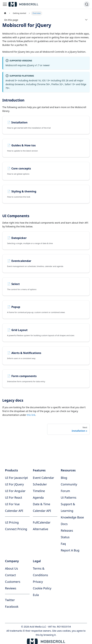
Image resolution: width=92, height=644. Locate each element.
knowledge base (72, 517)
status (65, 537)
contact (10, 575)
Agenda (38, 497)
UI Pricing (12, 522)
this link (31, 415)
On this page (11, 20)
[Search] (87, 4)
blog (64, 478)
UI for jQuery (14, 484)
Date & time (42, 504)
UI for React (14, 497)
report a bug (70, 550)
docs (64, 524)
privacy (38, 582)
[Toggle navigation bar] (5, 4)
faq (63, 544)
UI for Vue (12, 504)
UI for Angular (15, 491)
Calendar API (14, 511)
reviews (11, 588)
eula (36, 595)
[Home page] (5, 13)
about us (11, 568)
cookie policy (42, 588)
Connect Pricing (16, 529)
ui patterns (69, 497)
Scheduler (40, 484)
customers (13, 582)
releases (67, 530)
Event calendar (44, 478)
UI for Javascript (16, 478)
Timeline (39, 491)
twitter (10, 600)
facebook (12, 607)
